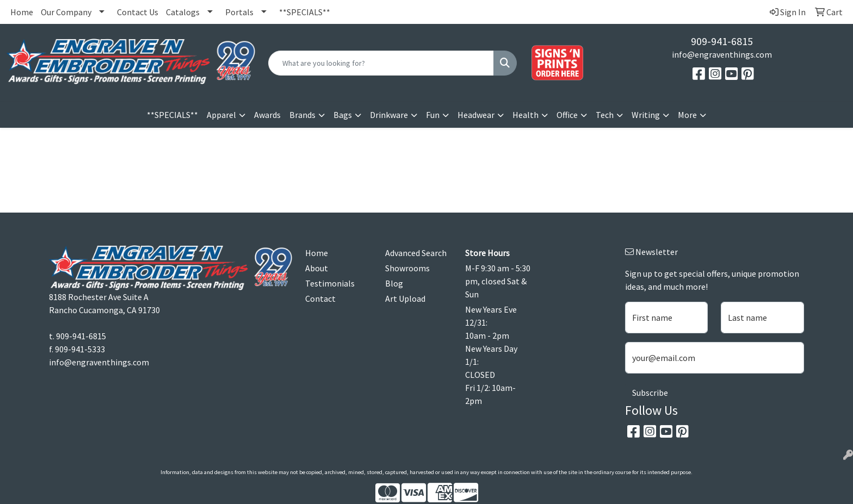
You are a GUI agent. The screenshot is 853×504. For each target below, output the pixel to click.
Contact (320, 298)
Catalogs (183, 12)
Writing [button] (646, 115)
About (317, 268)
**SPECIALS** (305, 12)
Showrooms (407, 268)
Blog (394, 283)
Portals (239, 12)
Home (22, 12)
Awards (267, 115)
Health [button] (526, 115)
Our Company (66, 12)
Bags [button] (343, 115)
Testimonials (330, 283)
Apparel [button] (221, 115)
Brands (302, 115)
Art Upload (405, 298)
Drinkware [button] (389, 115)
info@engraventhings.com (722, 54)
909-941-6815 (722, 41)
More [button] (687, 115)
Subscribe (650, 393)
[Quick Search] (381, 63)
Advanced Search (416, 253)
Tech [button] (605, 115)
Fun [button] (433, 115)
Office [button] (567, 115)
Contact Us (138, 12)
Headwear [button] (476, 115)
